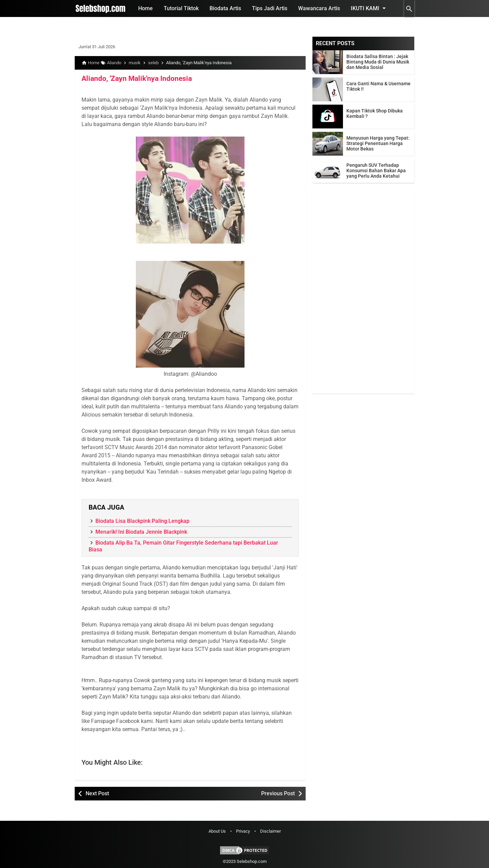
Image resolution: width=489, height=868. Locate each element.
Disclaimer (270, 831)
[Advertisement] (363, 291)
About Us (217, 831)
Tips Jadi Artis (270, 8)
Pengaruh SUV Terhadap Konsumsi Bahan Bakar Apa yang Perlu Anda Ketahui (376, 171)
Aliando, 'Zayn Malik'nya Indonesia (133, 78)
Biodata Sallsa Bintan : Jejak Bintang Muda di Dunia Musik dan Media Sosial (378, 62)
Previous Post (278, 793)
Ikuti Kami (369, 8)
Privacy (243, 831)
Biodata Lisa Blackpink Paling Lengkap (142, 521)
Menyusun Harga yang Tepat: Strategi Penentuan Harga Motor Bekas (378, 143)
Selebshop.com (252, 861)
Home (146, 8)
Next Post (97, 793)
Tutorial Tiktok (181, 8)
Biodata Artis (225, 8)
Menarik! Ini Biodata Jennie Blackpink (141, 532)
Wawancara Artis (319, 8)
